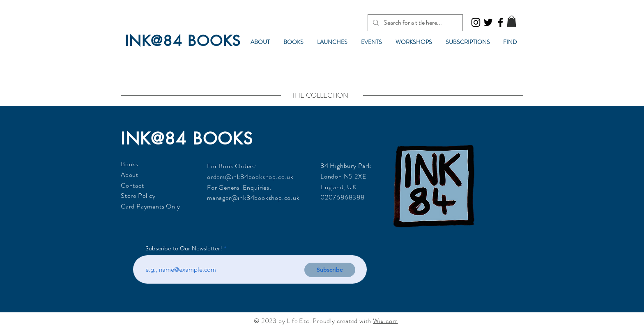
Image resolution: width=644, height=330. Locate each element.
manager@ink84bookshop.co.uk (253, 198)
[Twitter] (488, 22)
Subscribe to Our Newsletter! (184, 248)
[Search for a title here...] (414, 23)
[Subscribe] (330, 270)
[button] (512, 21)
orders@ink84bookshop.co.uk (250, 177)
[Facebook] (500, 22)
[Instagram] (476, 22)
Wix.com (385, 321)
